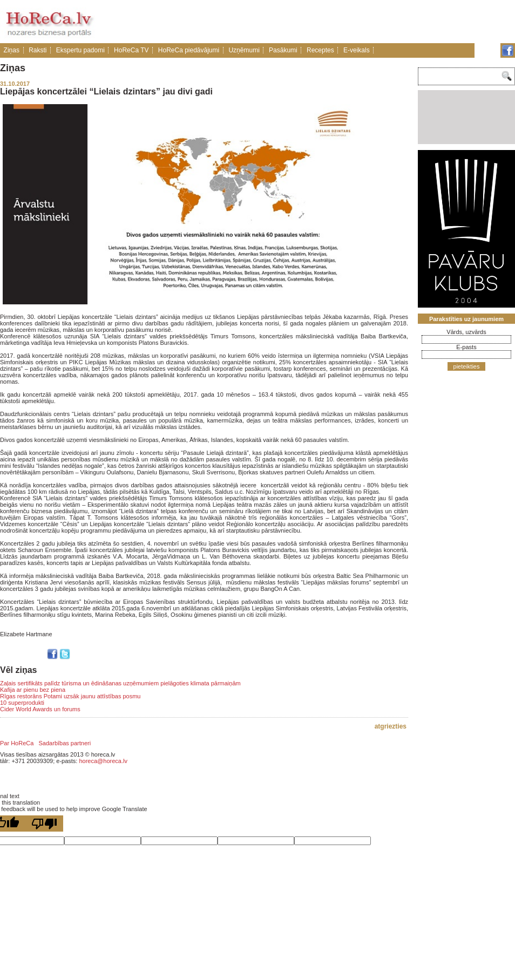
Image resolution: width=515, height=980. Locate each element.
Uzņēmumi (244, 50)
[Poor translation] (44, 824)
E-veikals (357, 50)
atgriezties (391, 726)
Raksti (38, 50)
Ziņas (12, 50)
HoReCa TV (131, 50)
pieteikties (467, 366)
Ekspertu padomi (80, 50)
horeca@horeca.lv (103, 761)
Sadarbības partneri (65, 743)
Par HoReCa (17, 743)
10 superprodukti (22, 703)
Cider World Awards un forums (40, 709)
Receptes (320, 50)
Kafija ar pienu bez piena (33, 690)
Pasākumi (283, 50)
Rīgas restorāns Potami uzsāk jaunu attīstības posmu (70, 696)
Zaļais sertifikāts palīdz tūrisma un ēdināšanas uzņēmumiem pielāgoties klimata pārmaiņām (120, 683)
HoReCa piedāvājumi (189, 50)
